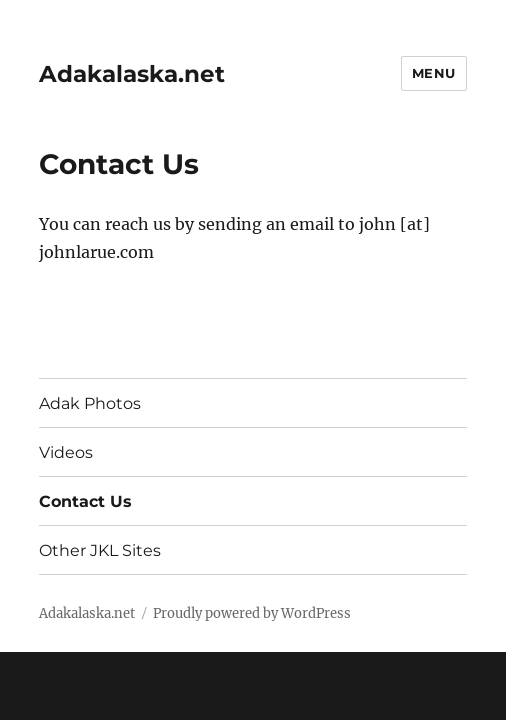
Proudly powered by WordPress (252, 613)
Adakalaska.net (132, 74)
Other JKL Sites (100, 550)
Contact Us (85, 501)
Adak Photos (90, 403)
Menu (434, 73)
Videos (66, 452)
